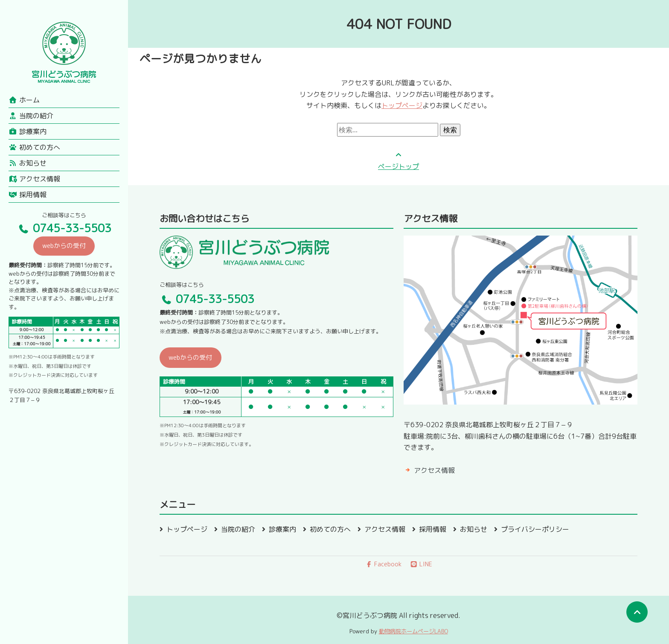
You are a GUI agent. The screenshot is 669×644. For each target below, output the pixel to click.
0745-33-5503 (64, 228)
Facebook (384, 564)
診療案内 (28, 131)
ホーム (24, 100)
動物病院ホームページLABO (413, 631)
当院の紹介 (31, 116)
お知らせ (28, 163)
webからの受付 (64, 246)
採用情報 (28, 195)
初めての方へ (34, 147)
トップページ (402, 105)
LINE (421, 564)
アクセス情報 (34, 179)
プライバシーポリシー (535, 529)
